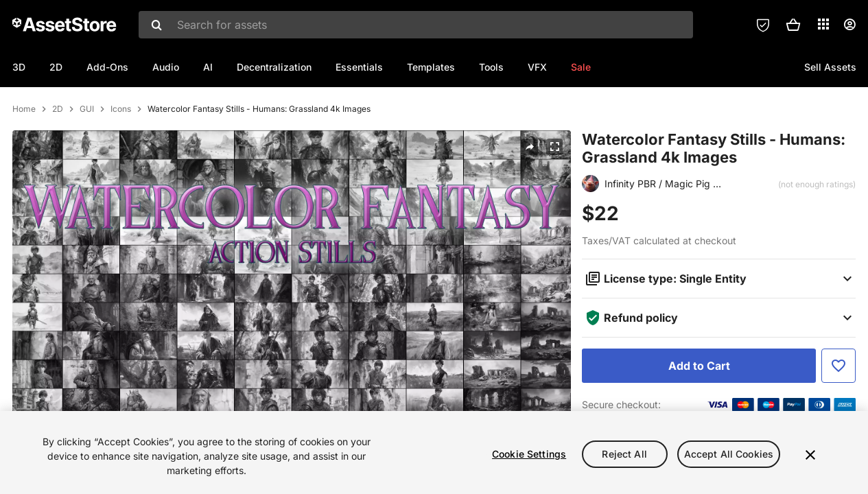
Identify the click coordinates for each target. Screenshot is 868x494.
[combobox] (416, 25)
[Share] (530, 191)
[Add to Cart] (699, 410)
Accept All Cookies (729, 454)
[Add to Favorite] (838, 410)
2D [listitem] (58, 154)
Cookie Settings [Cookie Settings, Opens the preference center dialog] (529, 454)
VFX (537, 67)
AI (208, 67)
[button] (793, 25)
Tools (491, 67)
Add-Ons (107, 67)
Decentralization (274, 67)
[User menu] (849, 25)
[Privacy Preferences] (763, 25)
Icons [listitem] (121, 154)
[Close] (810, 455)
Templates (431, 67)
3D (19, 67)
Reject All (624, 454)
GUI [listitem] (87, 154)
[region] (434, 452)
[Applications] (823, 24)
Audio (166, 67)
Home (24, 154)
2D (56, 67)
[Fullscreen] (554, 191)
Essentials (359, 67)
